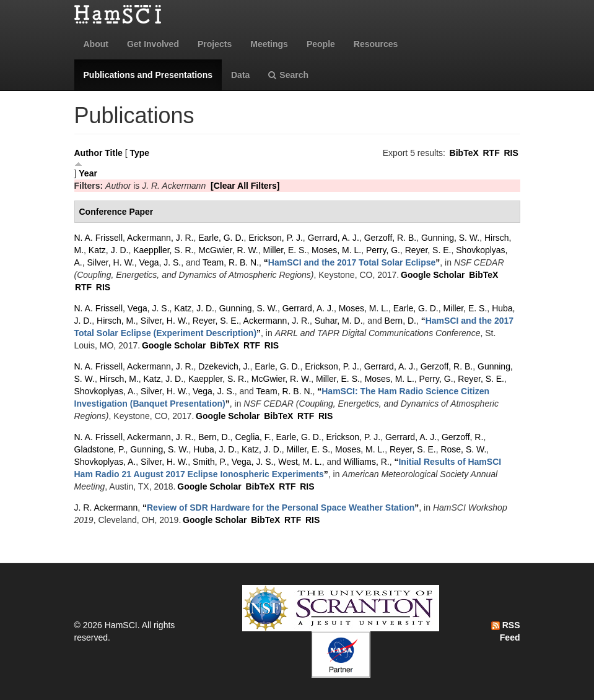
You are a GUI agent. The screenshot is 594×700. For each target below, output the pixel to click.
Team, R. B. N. (231, 262)
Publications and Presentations (148, 75)
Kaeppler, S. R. (217, 379)
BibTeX (464, 153)
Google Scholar (433, 275)
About (96, 44)
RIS (511, 153)
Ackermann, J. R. (160, 238)
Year (88, 173)
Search (288, 75)
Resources (376, 44)
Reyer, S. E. (428, 250)
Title (114, 153)
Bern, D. (400, 321)
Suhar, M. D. (339, 321)
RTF (491, 153)
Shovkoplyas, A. (105, 391)
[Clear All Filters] (245, 186)
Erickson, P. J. (276, 238)
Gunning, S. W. (450, 238)
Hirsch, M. (116, 321)
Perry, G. (383, 250)
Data (240, 75)
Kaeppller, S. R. (163, 250)
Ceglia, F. (253, 437)
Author (89, 153)
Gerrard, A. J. (334, 238)
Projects (215, 44)
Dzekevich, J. (224, 366)
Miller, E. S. (285, 250)
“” (352, 262)
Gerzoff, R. (462, 437)
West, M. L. (300, 462)
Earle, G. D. (221, 238)
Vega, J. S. (160, 262)
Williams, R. (367, 462)
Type (139, 153)
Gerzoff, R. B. (391, 238)
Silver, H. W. (111, 262)
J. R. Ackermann (106, 508)
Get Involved (153, 44)
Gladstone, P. (100, 449)
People (321, 44)
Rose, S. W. (463, 449)
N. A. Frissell (99, 238)
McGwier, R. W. (228, 250)
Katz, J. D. (109, 250)
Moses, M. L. (336, 250)
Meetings (269, 44)
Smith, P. (210, 462)
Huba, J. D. (215, 449)
